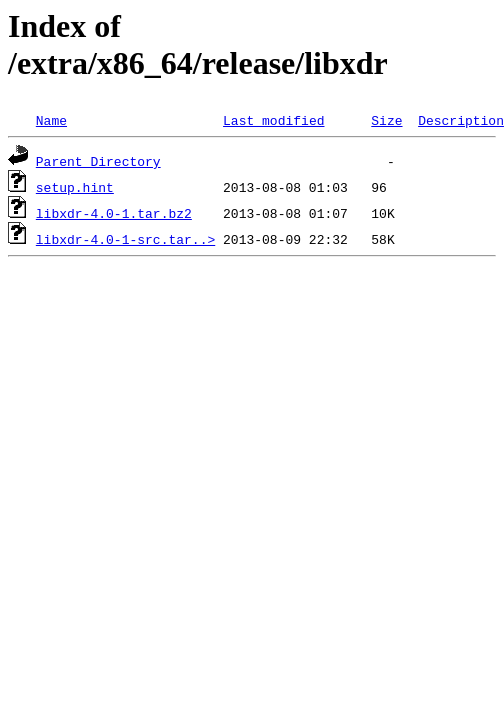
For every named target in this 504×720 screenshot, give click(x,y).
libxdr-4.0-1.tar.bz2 (114, 213)
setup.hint (75, 187)
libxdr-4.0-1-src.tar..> (125, 239)
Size (386, 120)
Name (51, 120)
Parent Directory (98, 161)
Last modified (273, 120)
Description (461, 120)
